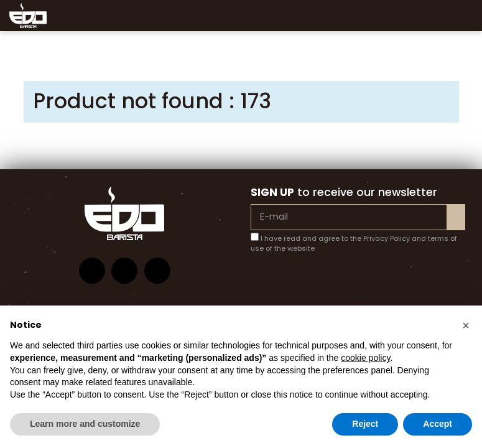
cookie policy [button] (365, 358)
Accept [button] (438, 424)
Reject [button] (365, 424)
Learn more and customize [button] (85, 424)
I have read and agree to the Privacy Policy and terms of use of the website (354, 243)
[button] (466, 325)
